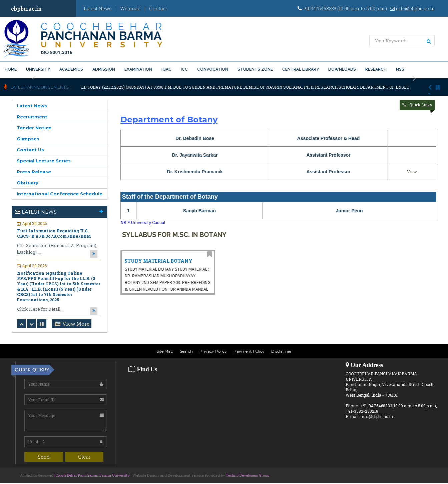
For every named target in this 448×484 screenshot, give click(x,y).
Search (186, 351)
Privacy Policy (213, 351)
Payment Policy (249, 351)
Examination (138, 69)
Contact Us (30, 150)
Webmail (130, 8)
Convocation (213, 69)
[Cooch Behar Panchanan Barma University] (92, 475)
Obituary (28, 183)
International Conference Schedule (60, 194)
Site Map (165, 351)
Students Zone (255, 69)
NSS (400, 69)
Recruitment (32, 117)
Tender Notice (34, 128)
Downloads (342, 69)
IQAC (166, 69)
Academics (71, 69)
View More (76, 324)
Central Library (301, 69)
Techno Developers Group (248, 475)
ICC (184, 69)
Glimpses (28, 139)
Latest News (98, 8)
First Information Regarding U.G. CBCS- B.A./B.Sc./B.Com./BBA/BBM (54, 233)
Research (376, 69)
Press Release (34, 172)
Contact (158, 8)
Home (11, 69)
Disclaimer (281, 351)
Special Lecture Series (44, 161)
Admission (104, 69)
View (412, 172)
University (38, 69)
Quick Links (421, 105)
